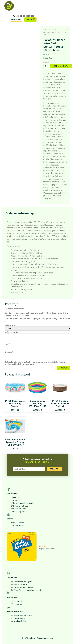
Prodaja (52, 30)
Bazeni (58, 30)
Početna (46, 30)
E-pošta (9, 352)
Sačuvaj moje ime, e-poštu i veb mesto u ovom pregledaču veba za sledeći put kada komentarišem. (35, 363)
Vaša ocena (11, 325)
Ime (7, 344)
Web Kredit (42, 546)
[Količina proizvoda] (46, 66)
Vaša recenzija (12, 332)
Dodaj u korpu (61, 66)
